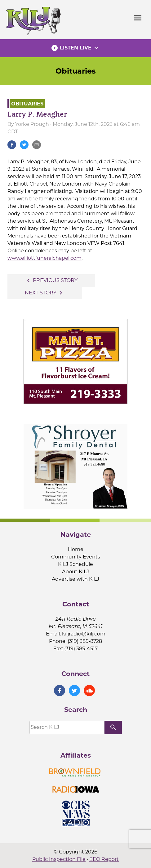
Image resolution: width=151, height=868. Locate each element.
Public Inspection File (59, 859)
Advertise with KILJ (75, 579)
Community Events (76, 557)
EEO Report (104, 859)
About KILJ (75, 572)
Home (76, 549)
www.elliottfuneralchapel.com (44, 258)
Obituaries (76, 71)
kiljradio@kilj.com (84, 634)
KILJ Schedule (75, 564)
